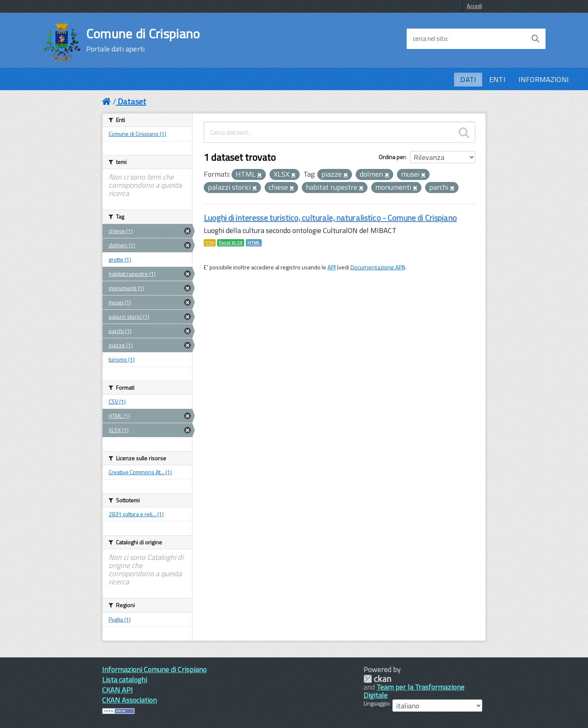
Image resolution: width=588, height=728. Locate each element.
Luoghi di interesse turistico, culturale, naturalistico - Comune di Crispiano (330, 218)
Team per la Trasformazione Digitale (414, 691)
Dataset (132, 101)
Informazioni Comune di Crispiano (154, 669)
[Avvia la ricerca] (535, 39)
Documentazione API (377, 267)
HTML (254, 243)
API (332, 267)
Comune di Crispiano (143, 40)
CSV (210, 243)
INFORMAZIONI (544, 79)
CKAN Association (129, 700)
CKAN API (117, 690)
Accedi (474, 6)
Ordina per (392, 157)
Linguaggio (376, 704)
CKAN (377, 679)
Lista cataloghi (125, 680)
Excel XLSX (231, 243)
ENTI (497, 79)
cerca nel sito (430, 39)
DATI (468, 79)
